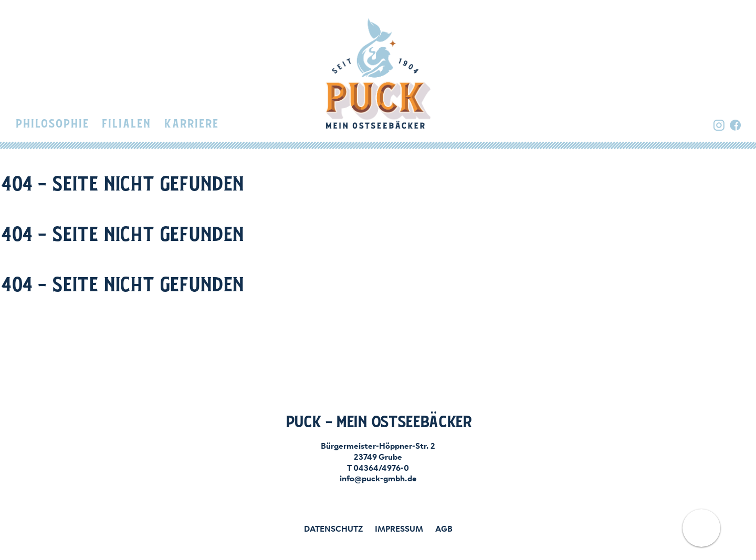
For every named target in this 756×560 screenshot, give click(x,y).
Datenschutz (333, 528)
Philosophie (52, 124)
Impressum (399, 528)
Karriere (191, 124)
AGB (444, 528)
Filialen (126, 124)
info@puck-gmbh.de (378, 478)
